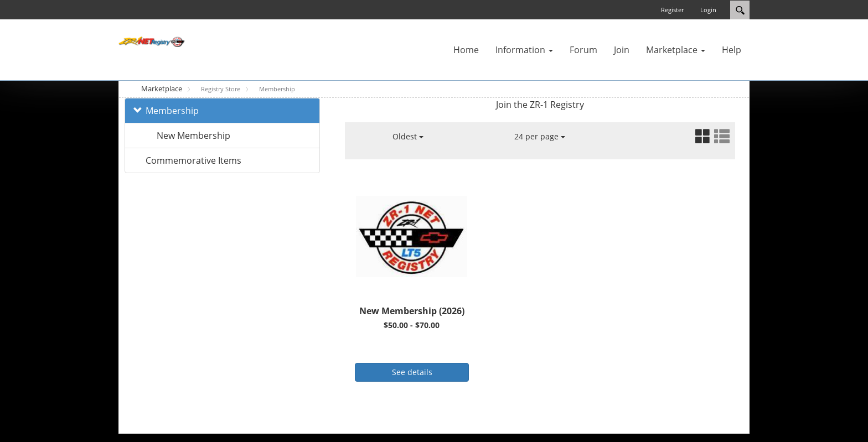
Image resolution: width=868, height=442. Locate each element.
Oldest (408, 136)
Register (672, 10)
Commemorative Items (193, 160)
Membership (172, 111)
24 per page (540, 136)
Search (740, 10)
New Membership (193, 136)
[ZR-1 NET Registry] (152, 41)
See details (412, 372)
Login (708, 10)
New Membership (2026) (412, 311)
